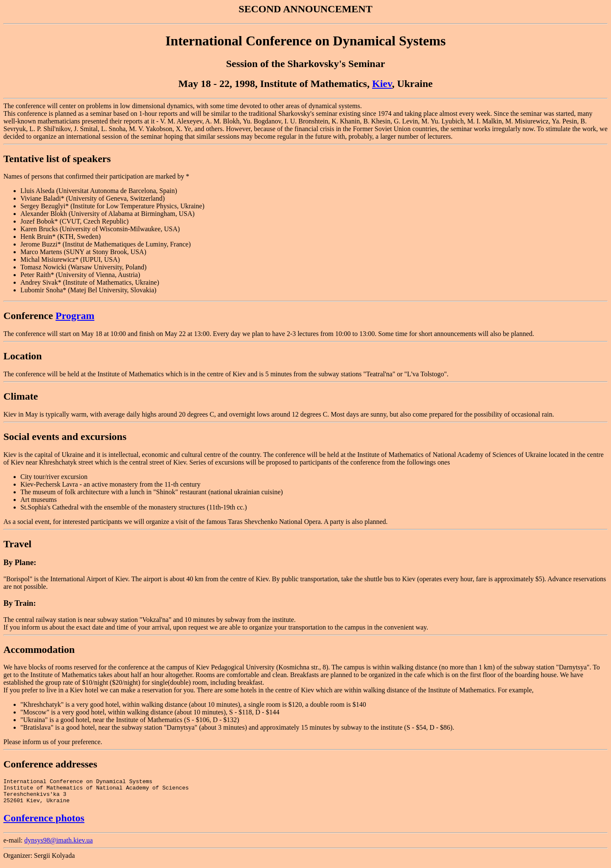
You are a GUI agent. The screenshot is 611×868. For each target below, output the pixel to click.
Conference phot (39, 823)
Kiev (382, 84)
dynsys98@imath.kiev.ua (58, 845)
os (80, 823)
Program (75, 316)
